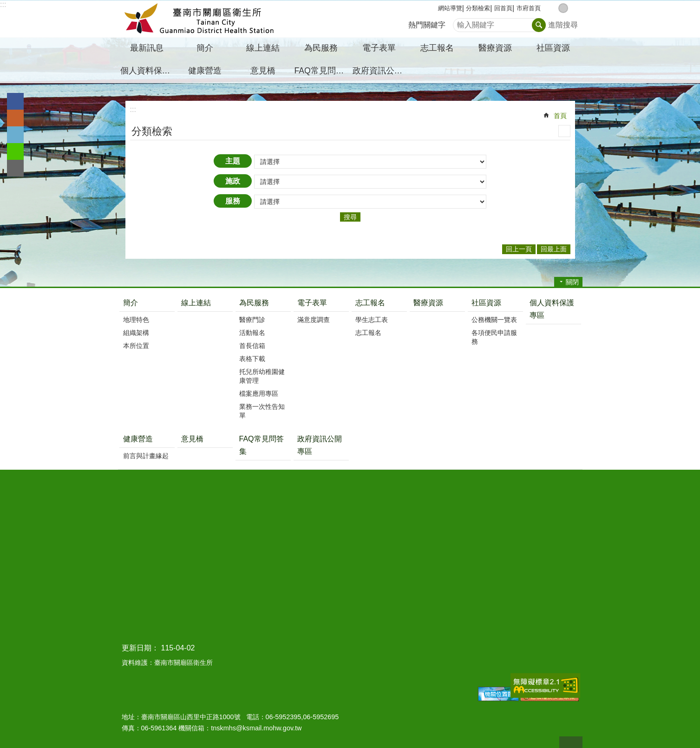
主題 (233, 161)
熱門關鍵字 (427, 25)
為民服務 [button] (321, 48)
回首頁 (503, 8)
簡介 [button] (205, 48)
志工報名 (370, 303)
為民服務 (254, 303)
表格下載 (252, 359)
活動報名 (252, 333)
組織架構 (136, 333)
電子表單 (312, 303)
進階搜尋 (563, 25)
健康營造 (138, 439)
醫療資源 (495, 48)
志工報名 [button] (437, 48)
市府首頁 (529, 8)
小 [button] (553, 8)
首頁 (560, 116)
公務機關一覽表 (494, 320)
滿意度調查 (314, 320)
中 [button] (563, 8)
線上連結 (263, 48)
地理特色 (136, 320)
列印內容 (564, 131)
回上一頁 (519, 249)
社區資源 (486, 303)
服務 (233, 201)
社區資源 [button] (553, 48)
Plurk (15, 118)
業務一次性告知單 (262, 411)
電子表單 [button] (379, 48)
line (15, 151)
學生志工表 (372, 320)
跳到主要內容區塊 (5, 5)
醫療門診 (252, 320)
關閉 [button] (572, 282)
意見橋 (263, 71)
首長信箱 (252, 346)
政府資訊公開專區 (380, 71)
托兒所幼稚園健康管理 (262, 376)
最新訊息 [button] (147, 48)
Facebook (15, 101)
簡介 (131, 303)
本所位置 (136, 346)
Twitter (15, 135)
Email (15, 168)
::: (3, 4)
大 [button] (573, 8)
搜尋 (460, 23)
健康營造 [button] (205, 71)
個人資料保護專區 (148, 71)
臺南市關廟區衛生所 (199, 19)
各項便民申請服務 (494, 337)
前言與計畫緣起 (146, 456)
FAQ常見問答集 (322, 71)
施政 (233, 181)
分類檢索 (478, 8)
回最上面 (571, 742)
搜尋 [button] (539, 25)
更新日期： (140, 648)
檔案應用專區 (259, 394)
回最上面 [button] (554, 249)
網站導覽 (450, 8)
